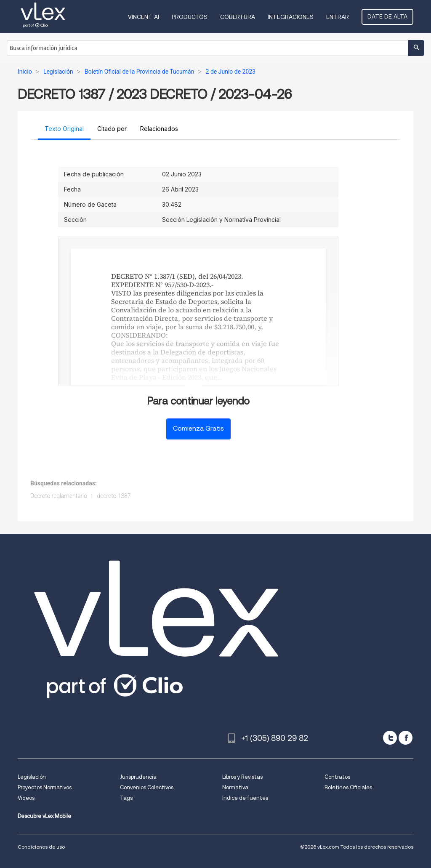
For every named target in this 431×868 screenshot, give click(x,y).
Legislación (32, 777)
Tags (126, 798)
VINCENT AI (144, 17)
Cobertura (238, 17)
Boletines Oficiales (348, 787)
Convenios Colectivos (147, 787)
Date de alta (387, 16)
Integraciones (291, 17)
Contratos (337, 777)
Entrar (338, 17)
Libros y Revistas (242, 777)
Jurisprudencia (138, 777)
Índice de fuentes (245, 798)
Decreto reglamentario (59, 496)
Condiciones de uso (41, 847)
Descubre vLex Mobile (44, 816)
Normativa (235, 787)
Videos (26, 798)
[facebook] (406, 738)
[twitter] (390, 738)
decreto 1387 (114, 496)
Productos (190, 17)
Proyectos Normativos (45, 787)
